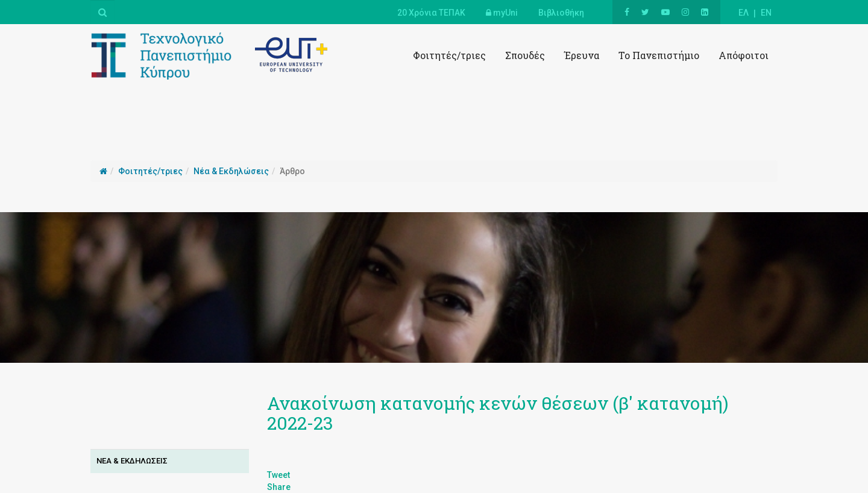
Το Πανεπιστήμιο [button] (659, 55)
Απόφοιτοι (744, 55)
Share (279, 487)
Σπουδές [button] (525, 55)
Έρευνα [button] (582, 55)
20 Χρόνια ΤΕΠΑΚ (431, 13)
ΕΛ (744, 13)
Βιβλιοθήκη (561, 13)
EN (766, 13)
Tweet (278, 475)
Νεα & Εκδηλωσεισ (132, 461)
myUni (502, 13)
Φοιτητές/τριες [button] (449, 55)
